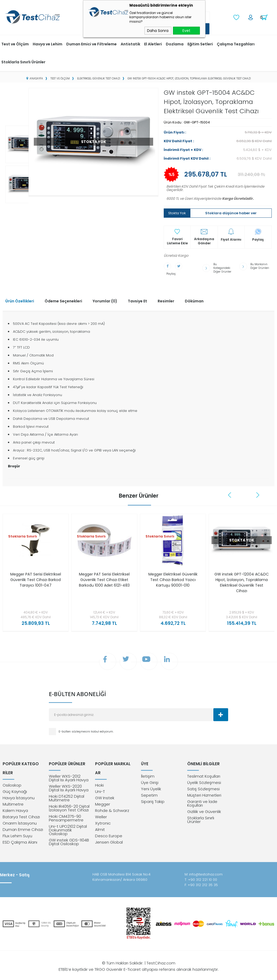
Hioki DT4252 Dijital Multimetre (67, 796)
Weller (101, 811)
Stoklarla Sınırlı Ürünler (23, 61)
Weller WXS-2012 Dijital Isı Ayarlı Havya (69, 776)
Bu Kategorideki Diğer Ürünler (222, 267)
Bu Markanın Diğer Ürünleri (260, 265)
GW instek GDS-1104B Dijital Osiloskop (69, 840)
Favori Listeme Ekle (177, 241)
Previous (230, 491)
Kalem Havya (15, 805)
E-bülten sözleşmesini (75, 729)
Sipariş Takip (153, 799)
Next (258, 491)
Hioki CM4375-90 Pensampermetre (66, 816)
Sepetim (149, 793)
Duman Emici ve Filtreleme (91, 44)
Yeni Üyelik (151, 787)
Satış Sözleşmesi (203, 787)
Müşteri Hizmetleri (204, 793)
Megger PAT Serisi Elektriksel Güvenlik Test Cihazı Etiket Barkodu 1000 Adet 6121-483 (104, 578)
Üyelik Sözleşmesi (204, 780)
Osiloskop (12, 779)
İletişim (148, 774)
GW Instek (105, 792)
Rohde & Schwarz (112, 805)
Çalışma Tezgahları (236, 44)
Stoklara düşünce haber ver (231, 213)
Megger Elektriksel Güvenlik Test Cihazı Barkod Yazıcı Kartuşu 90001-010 (173, 575)
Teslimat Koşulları (204, 774)
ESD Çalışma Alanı (20, 836)
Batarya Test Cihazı (21, 811)
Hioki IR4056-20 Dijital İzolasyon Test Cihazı (69, 806)
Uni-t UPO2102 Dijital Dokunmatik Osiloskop (68, 828)
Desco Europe (109, 830)
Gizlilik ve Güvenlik (204, 809)
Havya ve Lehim (48, 44)
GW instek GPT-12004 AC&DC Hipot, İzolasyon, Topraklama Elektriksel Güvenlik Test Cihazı (242, 578)
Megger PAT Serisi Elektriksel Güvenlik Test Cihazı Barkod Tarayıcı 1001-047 (36, 578)
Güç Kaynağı (15, 786)
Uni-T (100, 786)
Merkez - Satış (15, 873)
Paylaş (258, 239)
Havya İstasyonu (19, 792)
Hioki (99, 779)
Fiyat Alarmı (231, 239)
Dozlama (175, 44)
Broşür (14, 462)
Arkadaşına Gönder (204, 241)
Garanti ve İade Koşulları (202, 801)
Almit (100, 824)
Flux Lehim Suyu (17, 830)
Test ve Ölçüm (15, 44)
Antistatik (130, 44)
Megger (103, 798)
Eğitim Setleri (200, 44)
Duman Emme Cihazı (23, 824)
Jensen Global (109, 836)
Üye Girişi (150, 780)
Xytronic (103, 817)
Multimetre (13, 798)
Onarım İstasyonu (20, 817)
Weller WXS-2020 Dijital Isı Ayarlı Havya (69, 786)
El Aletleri (153, 44)
